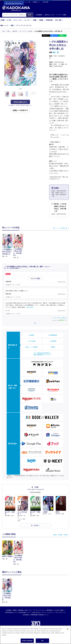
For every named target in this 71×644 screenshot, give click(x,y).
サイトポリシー (60, 598)
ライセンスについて (40, 596)
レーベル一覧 (27, 2)
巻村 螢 (56, 52)
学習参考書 (50, 20)
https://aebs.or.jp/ (28, 621)
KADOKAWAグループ (11, 598)
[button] (38, 94)
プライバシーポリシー (48, 598)
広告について (28, 596)
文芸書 (3, 20)
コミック (28, 20)
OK (42, 641)
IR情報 (15, 596)
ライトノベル (18, 20)
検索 (30, 15)
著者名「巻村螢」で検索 (60, 535)
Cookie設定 (26, 601)
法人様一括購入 (59, 596)
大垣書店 (31, 335)
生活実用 (59, 20)
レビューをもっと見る (59, 318)
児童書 (42, 20)
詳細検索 (38, 15)
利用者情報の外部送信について (40, 601)
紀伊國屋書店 (53, 335)
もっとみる (35, 525)
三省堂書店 (53, 341)
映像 (13, 25)
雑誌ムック (5, 25)
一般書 (35, 20)
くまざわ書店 (31, 341)
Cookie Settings (27, 641)
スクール (28, 25)
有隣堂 (53, 347)
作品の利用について (25, 598)
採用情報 (21, 596)
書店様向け (50, 596)
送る (63, 36)
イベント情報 (61, 15)
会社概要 (8, 596)
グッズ (23, 25)
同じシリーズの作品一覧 (60, 228)
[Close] (68, 629)
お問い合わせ (36, 598)
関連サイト (37, 2)
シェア (55, 36)
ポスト (47, 36)
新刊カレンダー (49, 15)
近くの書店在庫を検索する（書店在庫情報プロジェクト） (42, 354)
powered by (60, 320)
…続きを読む (36, 279)
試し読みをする (20, 102)
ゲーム (18, 25)
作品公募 (46, 2)
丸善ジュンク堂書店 (31, 347)
